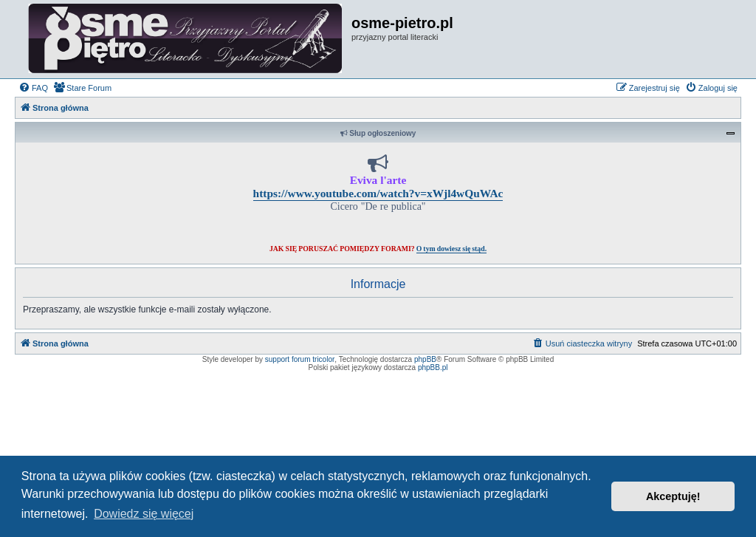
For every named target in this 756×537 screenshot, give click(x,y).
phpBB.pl (433, 367)
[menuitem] (33, 88)
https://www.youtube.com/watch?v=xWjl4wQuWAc (378, 193)
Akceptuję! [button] (673, 496)
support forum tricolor (300, 359)
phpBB (425, 359)
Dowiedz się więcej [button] (144, 514)
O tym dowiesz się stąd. (451, 249)
